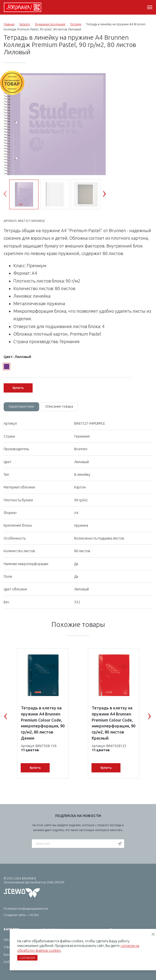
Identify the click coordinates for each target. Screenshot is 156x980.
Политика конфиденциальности (26, 909)
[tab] (22, 407)
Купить (18, 388)
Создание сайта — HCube (21, 915)
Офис (8, 947)
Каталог (25, 24)
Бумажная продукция (50, 24)
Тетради (76, 24)
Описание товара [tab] (60, 407)
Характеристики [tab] (22, 407)
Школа (9, 940)
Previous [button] (9, 195)
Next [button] (108, 195)
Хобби (9, 962)
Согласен (27, 958)
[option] (55, 140)
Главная (9, 24)
